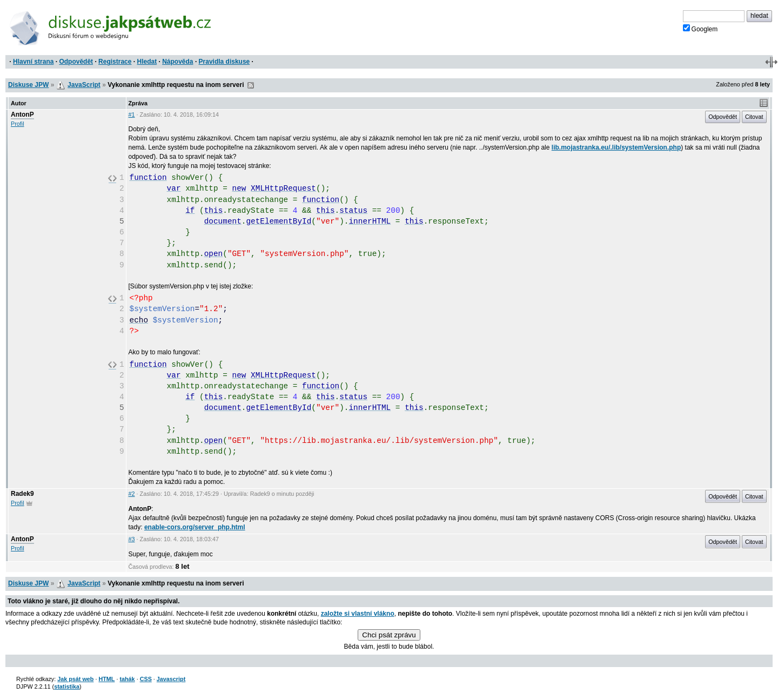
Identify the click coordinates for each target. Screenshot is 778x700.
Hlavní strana (33, 62)
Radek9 (22, 494)
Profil (18, 124)
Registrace (115, 62)
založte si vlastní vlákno (358, 614)
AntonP (22, 115)
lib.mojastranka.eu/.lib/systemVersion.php (616, 147)
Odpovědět (76, 62)
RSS (251, 85)
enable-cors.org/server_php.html (195, 527)
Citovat (754, 117)
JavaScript (84, 85)
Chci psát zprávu (389, 635)
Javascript (171, 679)
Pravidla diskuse (224, 62)
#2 (132, 494)
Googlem (700, 29)
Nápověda (177, 62)
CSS (146, 679)
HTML (106, 679)
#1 (132, 115)
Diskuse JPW (28, 85)
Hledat (147, 62)
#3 (132, 539)
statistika (67, 686)
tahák (127, 679)
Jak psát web (75, 679)
